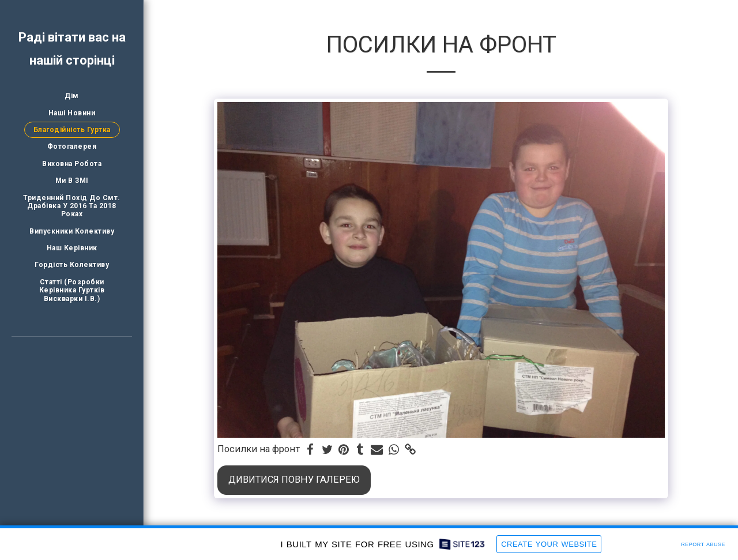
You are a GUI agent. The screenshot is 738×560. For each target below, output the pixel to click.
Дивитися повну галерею (294, 480)
